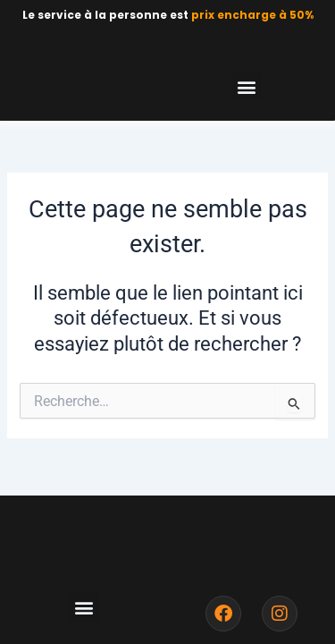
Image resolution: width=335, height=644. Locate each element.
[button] (247, 86)
